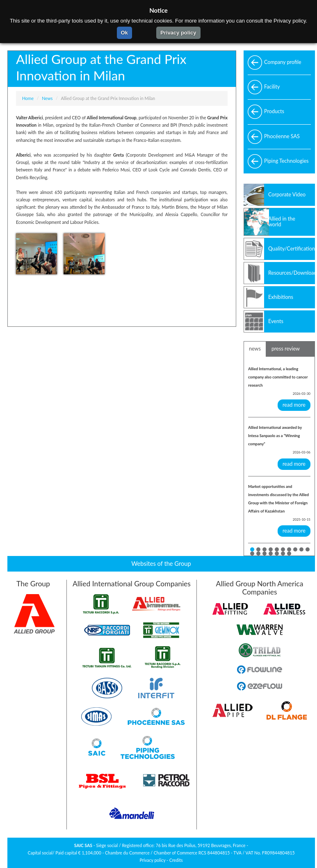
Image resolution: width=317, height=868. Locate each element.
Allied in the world (282, 222)
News (47, 98)
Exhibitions (281, 297)
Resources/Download (292, 273)
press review (286, 349)
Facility (272, 87)
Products (274, 111)
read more (294, 405)
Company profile (283, 62)
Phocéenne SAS (282, 136)
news (255, 349)
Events (276, 321)
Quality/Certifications (292, 249)
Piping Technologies (286, 161)
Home (28, 98)
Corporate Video (287, 195)
